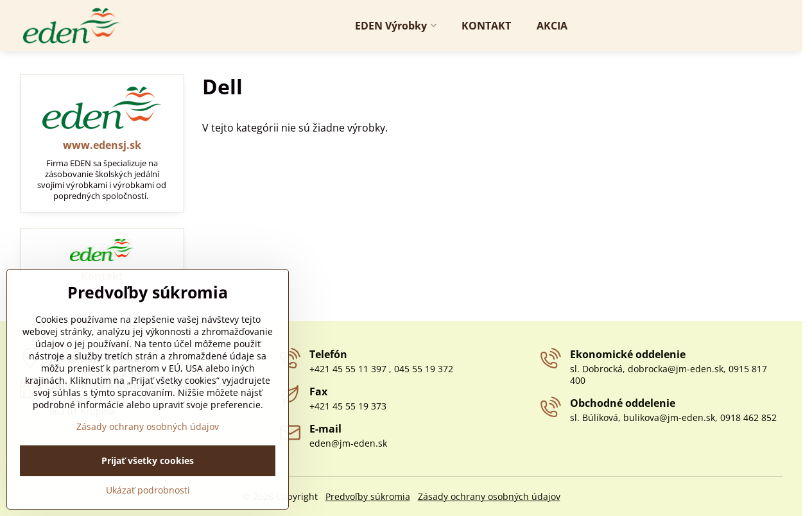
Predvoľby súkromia (368, 496)
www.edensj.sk (102, 145)
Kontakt (102, 276)
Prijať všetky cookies (148, 494)
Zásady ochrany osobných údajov (489, 496)
